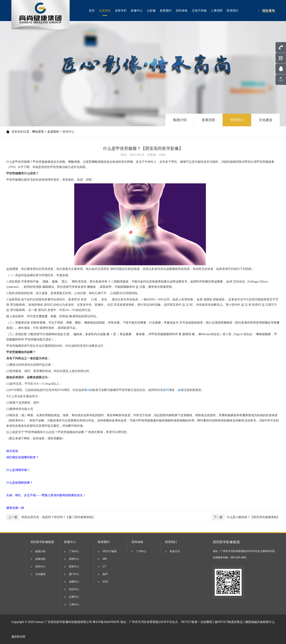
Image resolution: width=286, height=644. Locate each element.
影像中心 (137, 11)
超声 (105, 574)
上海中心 (74, 604)
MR (105, 559)
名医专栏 (121, 11)
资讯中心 (237, 120)
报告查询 (268, 10)
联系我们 (233, 11)
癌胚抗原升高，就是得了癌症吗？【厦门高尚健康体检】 (51, 517)
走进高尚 (105, 11)
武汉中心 (74, 589)
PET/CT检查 (110, 551)
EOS (105, 582)
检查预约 (166, 11)
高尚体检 (182, 11)
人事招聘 (217, 11)
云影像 (151, 11)
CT (104, 567)
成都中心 (74, 582)
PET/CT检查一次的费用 (197, 622)
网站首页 (38, 132)
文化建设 (266, 120)
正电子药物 (199, 11)
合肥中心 (74, 597)
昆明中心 (74, 559)
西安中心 (74, 567)
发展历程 (208, 120)
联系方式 (175, 551)
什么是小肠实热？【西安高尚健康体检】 (246, 517)
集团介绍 (180, 120)
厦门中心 (74, 574)
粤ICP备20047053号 (106, 622)
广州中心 (74, 551)
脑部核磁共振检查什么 (260, 622)
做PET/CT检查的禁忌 (229, 622)
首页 (92, 11)
